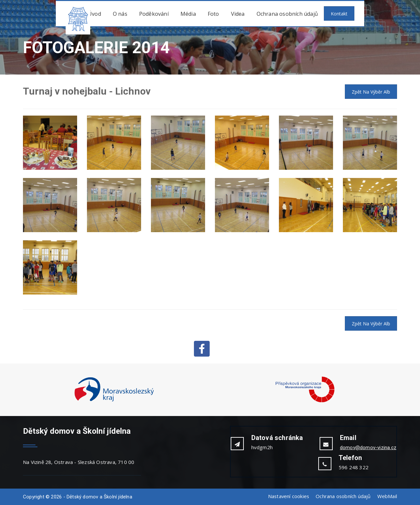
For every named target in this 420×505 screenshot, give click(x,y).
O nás (120, 14)
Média (188, 14)
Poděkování (154, 14)
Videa (238, 14)
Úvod (94, 14)
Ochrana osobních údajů (287, 14)
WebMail (387, 496)
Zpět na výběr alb (371, 92)
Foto (213, 14)
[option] (114, 390)
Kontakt (339, 14)
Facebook (202, 349)
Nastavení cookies (288, 496)
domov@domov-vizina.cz (368, 448)
